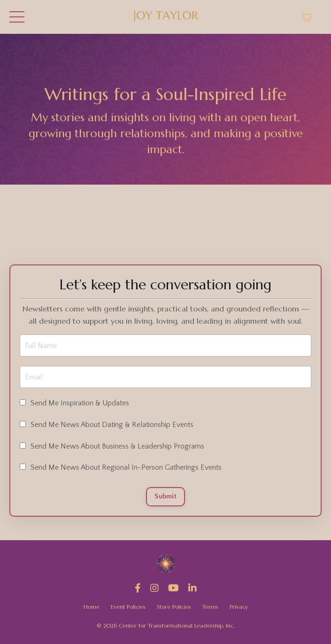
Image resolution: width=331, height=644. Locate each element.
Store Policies (174, 607)
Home (92, 607)
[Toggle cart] (307, 17)
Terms (210, 607)
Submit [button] (165, 497)
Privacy (239, 607)
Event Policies (128, 607)
